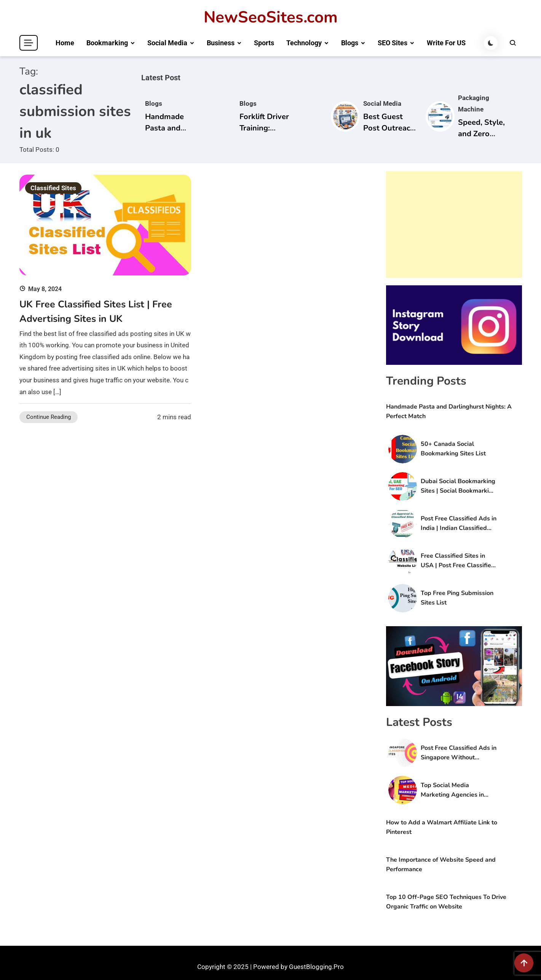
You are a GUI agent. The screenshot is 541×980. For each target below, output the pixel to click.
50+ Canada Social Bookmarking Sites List (453, 449)
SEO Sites (393, 43)
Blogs (350, 43)
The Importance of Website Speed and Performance (441, 865)
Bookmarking (107, 43)
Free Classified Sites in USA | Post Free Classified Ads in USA (458, 561)
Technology (304, 43)
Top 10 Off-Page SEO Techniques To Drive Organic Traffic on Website (446, 902)
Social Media (167, 43)
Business (221, 43)
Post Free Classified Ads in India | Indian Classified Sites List (459, 524)
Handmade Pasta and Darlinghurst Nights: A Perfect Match (449, 411)
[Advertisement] (454, 224)
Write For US (446, 43)
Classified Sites (53, 188)
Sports (264, 43)
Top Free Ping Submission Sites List (457, 598)
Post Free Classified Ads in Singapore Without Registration (459, 753)
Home (65, 43)
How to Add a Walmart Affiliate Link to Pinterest (442, 827)
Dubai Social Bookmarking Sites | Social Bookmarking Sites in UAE (458, 486)
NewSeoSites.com (271, 17)
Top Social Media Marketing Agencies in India (452, 790)
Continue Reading (49, 417)
